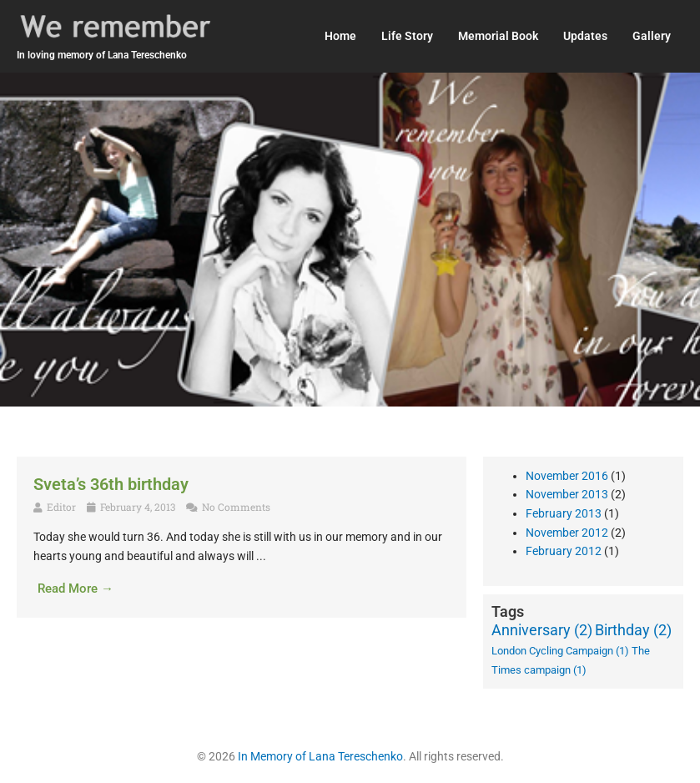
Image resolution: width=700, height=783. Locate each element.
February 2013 (564, 513)
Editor (61, 507)
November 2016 (567, 476)
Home (340, 36)
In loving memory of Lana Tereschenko (102, 55)
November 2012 (567, 533)
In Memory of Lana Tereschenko (320, 756)
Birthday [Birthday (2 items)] (633, 630)
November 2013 (567, 494)
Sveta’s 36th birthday (111, 484)
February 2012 (564, 551)
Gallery (652, 36)
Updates (585, 36)
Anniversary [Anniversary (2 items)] (542, 630)
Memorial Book (498, 36)
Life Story (407, 36)
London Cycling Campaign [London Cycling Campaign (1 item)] (560, 651)
